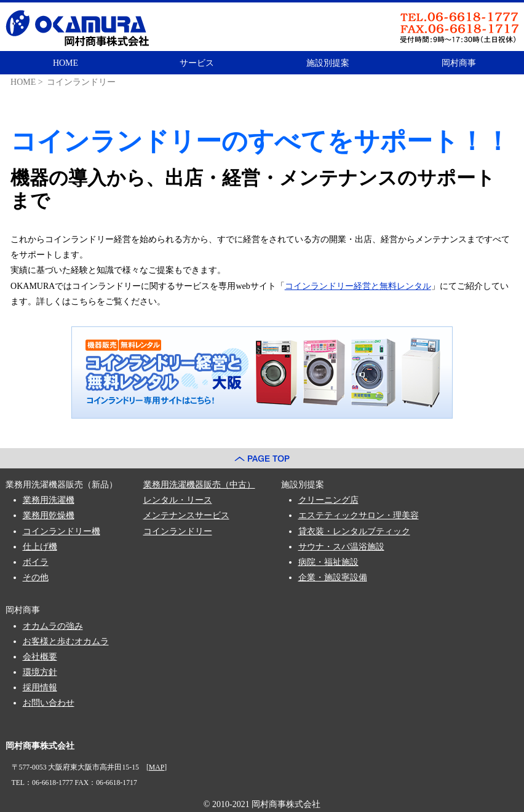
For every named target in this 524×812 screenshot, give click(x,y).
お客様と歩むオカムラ (66, 641)
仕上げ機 (40, 547)
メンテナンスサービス (186, 515)
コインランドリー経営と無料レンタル (358, 286)
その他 (36, 577)
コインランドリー (178, 531)
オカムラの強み (53, 626)
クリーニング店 (328, 500)
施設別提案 (328, 63)
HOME (65, 63)
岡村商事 (459, 63)
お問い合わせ (49, 703)
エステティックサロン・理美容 (359, 515)
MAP (157, 767)
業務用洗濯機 (49, 500)
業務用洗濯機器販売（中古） (199, 485)
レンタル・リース (178, 500)
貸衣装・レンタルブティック (354, 531)
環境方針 (40, 672)
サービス (197, 63)
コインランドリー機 (62, 531)
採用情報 (40, 688)
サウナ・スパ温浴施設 (341, 547)
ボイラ (36, 562)
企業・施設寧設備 (333, 577)
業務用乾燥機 (49, 515)
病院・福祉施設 (328, 562)
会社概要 (40, 657)
